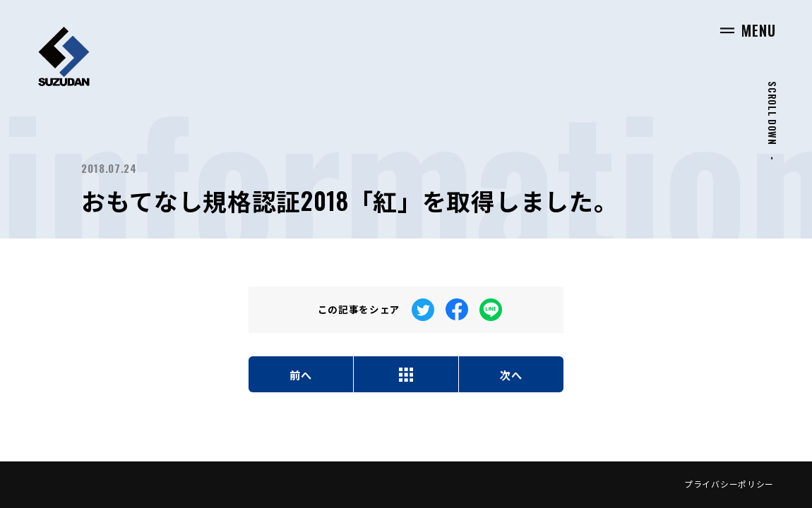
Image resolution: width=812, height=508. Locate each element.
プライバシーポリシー (729, 484)
